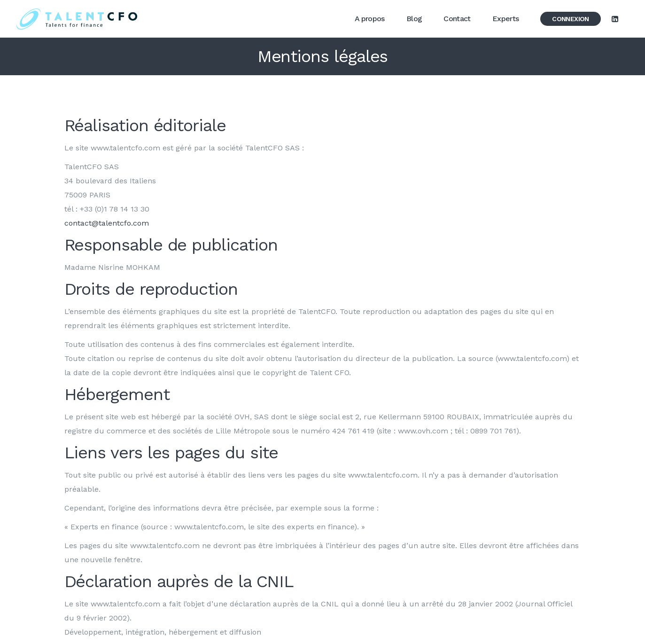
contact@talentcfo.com (107, 223)
